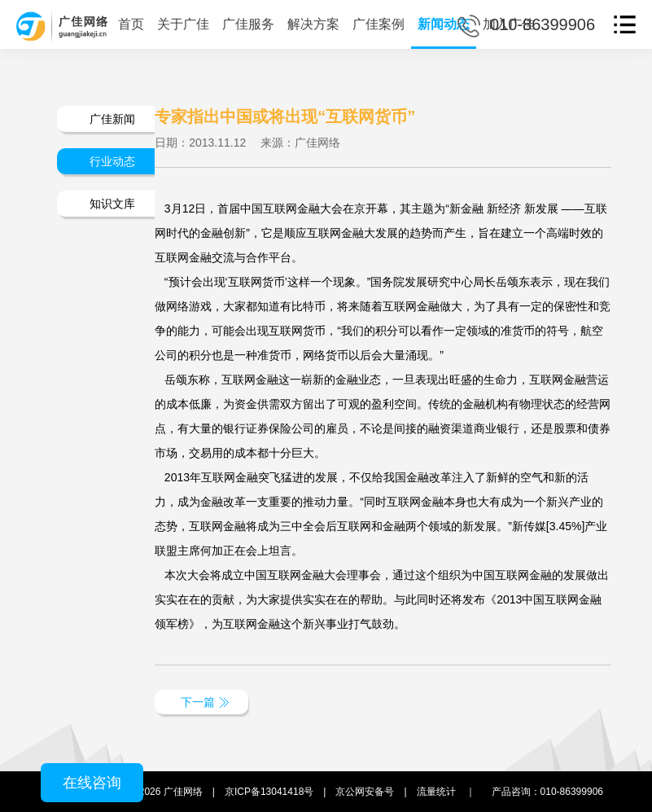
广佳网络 (183, 792)
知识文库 (112, 204)
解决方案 (313, 24)
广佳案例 (379, 24)
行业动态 (112, 161)
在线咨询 (92, 783)
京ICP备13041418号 (269, 792)
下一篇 (198, 702)
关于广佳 (183, 24)
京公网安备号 (365, 792)
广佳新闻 (112, 119)
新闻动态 (444, 24)
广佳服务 (248, 24)
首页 (131, 24)
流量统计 (436, 792)
